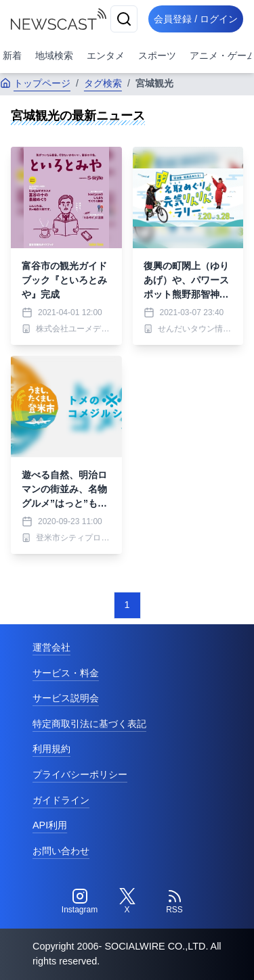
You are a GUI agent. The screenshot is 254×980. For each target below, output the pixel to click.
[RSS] (175, 902)
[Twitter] (127, 902)
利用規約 (51, 749)
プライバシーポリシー (80, 774)
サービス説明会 (66, 698)
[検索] (124, 19)
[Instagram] (80, 902)
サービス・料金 (66, 673)
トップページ (35, 83)
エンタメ (106, 55)
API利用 (50, 825)
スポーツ (157, 55)
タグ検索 (103, 83)
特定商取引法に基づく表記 (89, 724)
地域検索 (54, 55)
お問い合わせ (61, 851)
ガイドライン (61, 800)
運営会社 (51, 647)
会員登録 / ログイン (196, 19)
